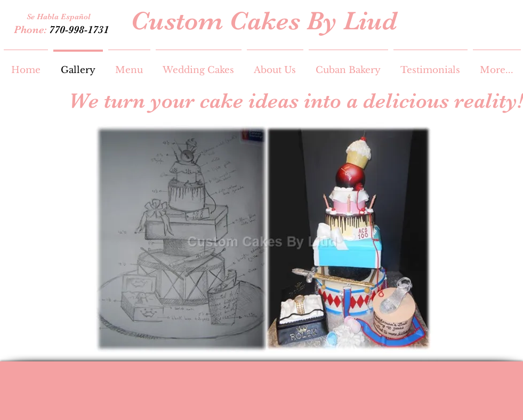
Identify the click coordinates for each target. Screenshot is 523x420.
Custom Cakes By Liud (264, 21)
